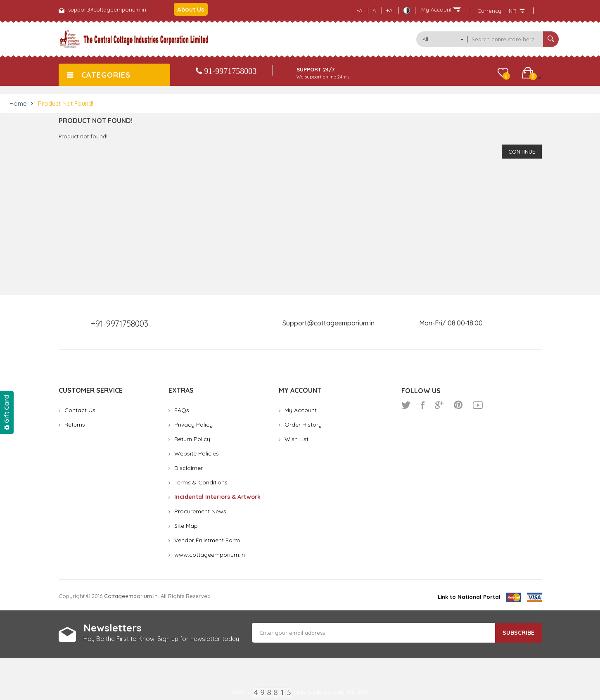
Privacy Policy (193, 425)
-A (359, 10)
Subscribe (518, 633)
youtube (478, 405)
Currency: (490, 11)
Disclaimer (189, 468)
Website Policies (197, 453)
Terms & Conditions (201, 482)
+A (389, 10)
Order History (303, 425)
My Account (301, 410)
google (439, 405)
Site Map (186, 526)
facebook (423, 405)
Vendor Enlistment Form (207, 540)
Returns (75, 425)
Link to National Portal (469, 597)
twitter (406, 405)
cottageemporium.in (131, 596)
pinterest (458, 405)
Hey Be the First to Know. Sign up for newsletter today (161, 639)
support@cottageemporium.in (107, 9)
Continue (522, 152)
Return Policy (192, 439)
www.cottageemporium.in (210, 555)
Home (18, 103)
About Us (191, 9)
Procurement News (200, 511)
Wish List (296, 439)
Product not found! (66, 103)
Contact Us (80, 410)
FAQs (182, 410)
